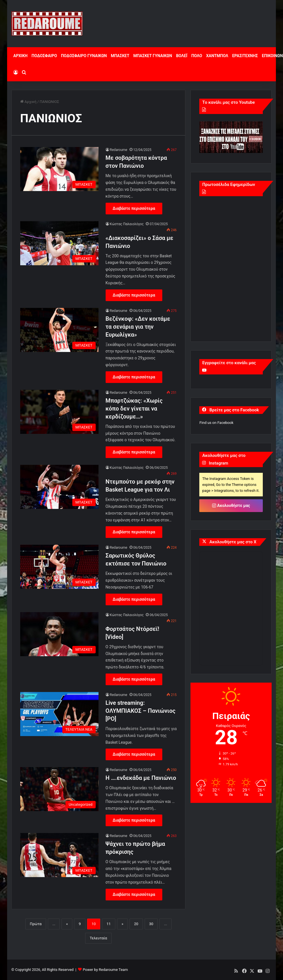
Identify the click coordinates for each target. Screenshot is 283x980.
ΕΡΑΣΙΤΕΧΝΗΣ (245, 56)
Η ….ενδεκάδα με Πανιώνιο (141, 778)
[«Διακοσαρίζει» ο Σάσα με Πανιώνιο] (59, 243)
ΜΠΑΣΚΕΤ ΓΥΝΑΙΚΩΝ (153, 56)
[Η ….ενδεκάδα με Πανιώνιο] (59, 789)
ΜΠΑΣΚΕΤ (120, 56)
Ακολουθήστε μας (231, 505)
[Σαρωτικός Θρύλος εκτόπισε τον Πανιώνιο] (59, 567)
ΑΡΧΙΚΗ (20, 56)
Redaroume (119, 150)
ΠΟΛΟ (197, 56)
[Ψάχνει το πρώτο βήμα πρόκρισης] (59, 855)
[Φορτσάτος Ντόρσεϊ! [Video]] (59, 634)
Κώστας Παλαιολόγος (127, 224)
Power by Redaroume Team (105, 970)
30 (151, 924)
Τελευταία (98, 938)
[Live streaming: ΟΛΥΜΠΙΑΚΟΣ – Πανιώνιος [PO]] (59, 714)
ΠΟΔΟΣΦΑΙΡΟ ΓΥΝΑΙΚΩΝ (84, 56)
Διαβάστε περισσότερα (134, 208)
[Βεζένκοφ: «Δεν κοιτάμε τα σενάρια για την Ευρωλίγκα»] (59, 330)
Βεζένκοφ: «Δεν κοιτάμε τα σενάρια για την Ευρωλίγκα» (138, 327)
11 (109, 924)
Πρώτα (36, 924)
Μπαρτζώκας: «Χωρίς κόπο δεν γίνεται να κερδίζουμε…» (134, 409)
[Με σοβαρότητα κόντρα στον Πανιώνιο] (59, 169)
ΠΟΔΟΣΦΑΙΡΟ (44, 56)
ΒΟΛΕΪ (182, 56)
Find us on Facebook (216, 423)
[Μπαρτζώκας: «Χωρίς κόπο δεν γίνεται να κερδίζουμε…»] (59, 412)
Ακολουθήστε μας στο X (233, 542)
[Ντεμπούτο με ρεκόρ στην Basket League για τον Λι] (59, 487)
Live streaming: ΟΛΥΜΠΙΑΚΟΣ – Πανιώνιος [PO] (141, 711)
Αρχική (28, 102)
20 (136, 924)
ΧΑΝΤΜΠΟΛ (217, 56)
